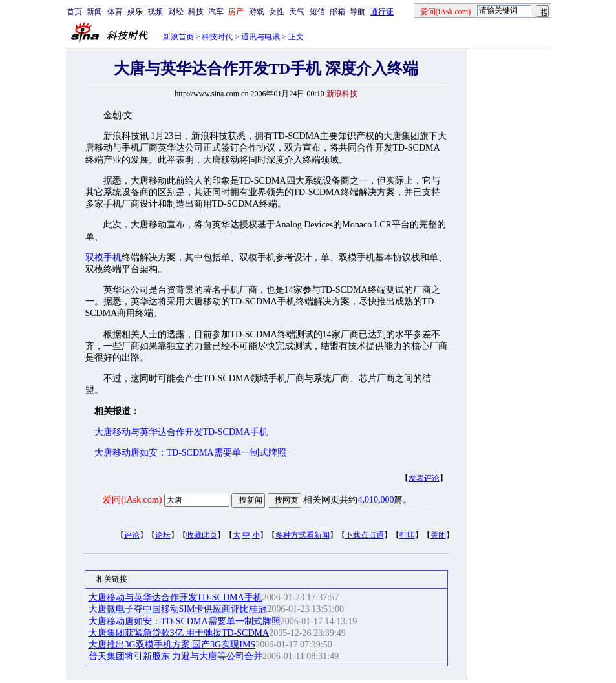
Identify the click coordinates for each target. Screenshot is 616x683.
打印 (407, 535)
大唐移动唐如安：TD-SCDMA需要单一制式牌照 (190, 453)
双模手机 (103, 257)
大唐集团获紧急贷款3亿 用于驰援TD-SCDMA (179, 633)
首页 (74, 12)
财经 (176, 12)
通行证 (382, 12)
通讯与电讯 (260, 37)
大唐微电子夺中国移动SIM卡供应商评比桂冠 (178, 609)
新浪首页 (178, 37)
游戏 (257, 12)
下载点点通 (365, 535)
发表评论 (424, 478)
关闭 (438, 535)
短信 (317, 12)
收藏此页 (202, 535)
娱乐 (135, 12)
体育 (115, 12)
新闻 (94, 12)
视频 (155, 12)
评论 (132, 535)
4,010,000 (376, 500)
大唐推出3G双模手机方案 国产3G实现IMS (172, 645)
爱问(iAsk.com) (132, 500)
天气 (297, 12)
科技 (196, 12)
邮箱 (337, 12)
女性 (277, 12)
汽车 (216, 12)
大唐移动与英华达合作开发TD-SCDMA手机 (181, 432)
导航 (357, 12)
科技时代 (217, 37)
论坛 (163, 535)
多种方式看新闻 (303, 535)
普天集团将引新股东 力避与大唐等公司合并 (176, 656)
